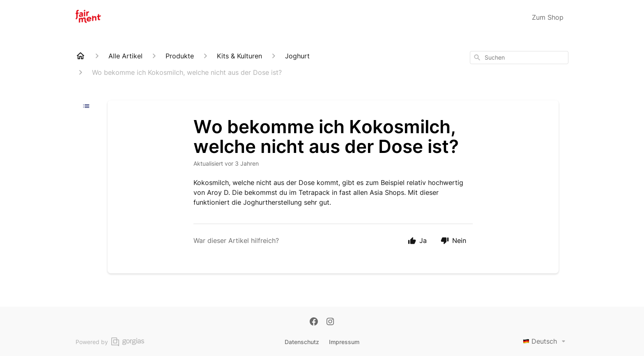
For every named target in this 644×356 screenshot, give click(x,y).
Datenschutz (302, 342)
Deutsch (546, 341)
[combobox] (519, 58)
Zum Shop (548, 17)
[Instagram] (330, 322)
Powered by (110, 342)
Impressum (344, 342)
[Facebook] (314, 322)
